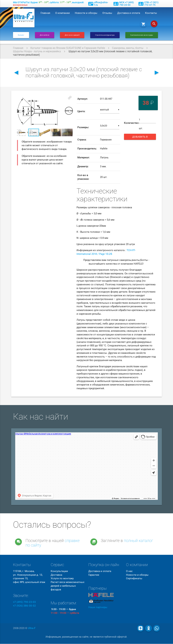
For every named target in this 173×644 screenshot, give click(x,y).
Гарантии (94, 575)
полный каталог (138, 541)
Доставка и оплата (129, 13)
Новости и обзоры (86, 13)
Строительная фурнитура (105, 35)
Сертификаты (134, 579)
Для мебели (45, 35)
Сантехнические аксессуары (142, 35)
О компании (63, 13)
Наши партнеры (98, 608)
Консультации (59, 571)
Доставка (56, 575)
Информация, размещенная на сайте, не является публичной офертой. (86, 637)
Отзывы (107, 13)
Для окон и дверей (72, 35)
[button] (70, 98)
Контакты (151, 13)
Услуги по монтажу (62, 579)
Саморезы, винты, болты (128, 48)
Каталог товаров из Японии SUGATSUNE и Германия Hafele (68, 48)
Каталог (21, 35)
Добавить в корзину (141, 138)
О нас (129, 571)
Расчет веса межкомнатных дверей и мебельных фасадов (67, 586)
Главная (45, 13)
